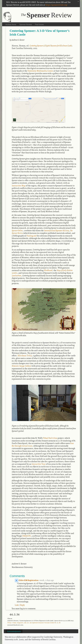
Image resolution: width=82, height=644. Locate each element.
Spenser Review (26, 24)
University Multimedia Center (40, 71)
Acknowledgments (14, 631)
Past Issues (39, 24)
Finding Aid (31, 236)
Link (17, 605)
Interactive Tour (39, 464)
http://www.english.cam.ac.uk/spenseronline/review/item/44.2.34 (34, 623)
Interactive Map (19, 186)
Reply (22, 605)
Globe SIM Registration (27, 580)
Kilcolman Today (25, 356)
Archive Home (11, 24)
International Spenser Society (57, 231)
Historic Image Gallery (21, 366)
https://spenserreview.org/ (56, 5)
